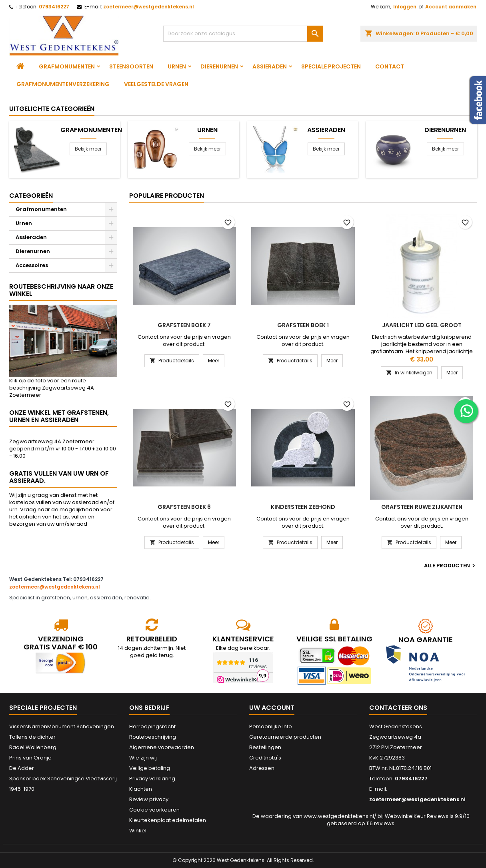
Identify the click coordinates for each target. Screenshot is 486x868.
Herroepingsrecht (152, 726)
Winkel (138, 831)
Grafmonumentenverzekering (63, 84)
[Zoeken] (243, 34)
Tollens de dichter (32, 737)
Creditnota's (265, 758)
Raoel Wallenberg (33, 747)
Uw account (272, 708)
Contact (390, 66)
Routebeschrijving (153, 737)
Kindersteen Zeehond (303, 507)
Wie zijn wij (143, 758)
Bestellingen (265, 747)
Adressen (262, 768)
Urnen (177, 66)
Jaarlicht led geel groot (422, 325)
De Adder (22, 768)
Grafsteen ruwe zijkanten (422, 507)
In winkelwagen (409, 373)
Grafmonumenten (67, 66)
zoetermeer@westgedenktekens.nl (149, 7)
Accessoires (32, 265)
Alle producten (451, 566)
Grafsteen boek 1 (303, 325)
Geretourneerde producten (285, 737)
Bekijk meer (88, 149)
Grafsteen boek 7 (184, 325)
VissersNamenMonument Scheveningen (62, 726)
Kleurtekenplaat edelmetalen (168, 820)
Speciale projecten (331, 66)
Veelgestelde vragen (156, 84)
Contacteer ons (398, 708)
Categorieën (31, 196)
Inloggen (405, 7)
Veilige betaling (150, 768)
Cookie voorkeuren (154, 810)
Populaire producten (167, 196)
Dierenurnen (219, 66)
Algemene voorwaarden (162, 747)
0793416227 (54, 7)
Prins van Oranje (30, 758)
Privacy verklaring (152, 779)
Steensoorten (131, 66)
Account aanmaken (451, 7)
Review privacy (149, 799)
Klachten (141, 789)
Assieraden (270, 66)
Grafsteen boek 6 (184, 507)
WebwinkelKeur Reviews (417, 816)
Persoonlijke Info (271, 726)
